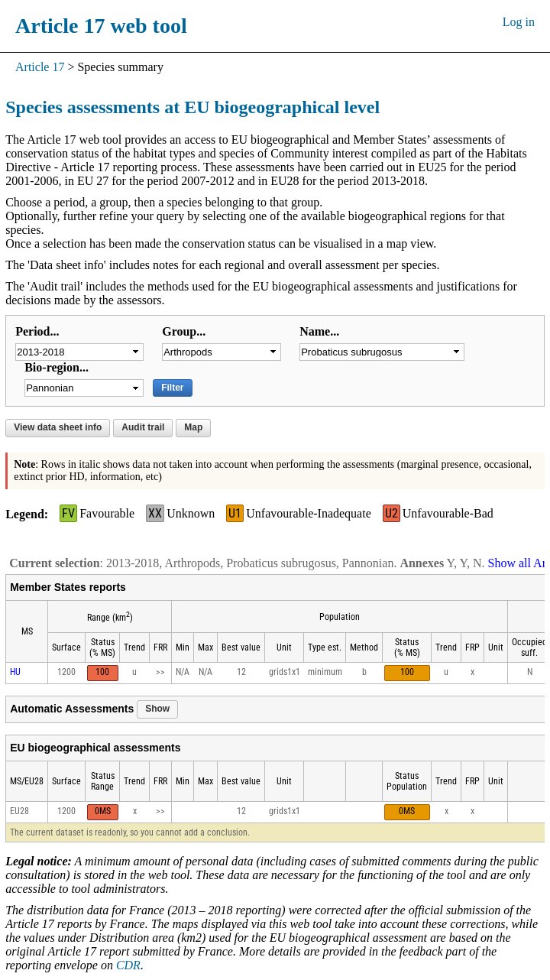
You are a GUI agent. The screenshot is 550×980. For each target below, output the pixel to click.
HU (15, 672)
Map (193, 427)
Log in (519, 22)
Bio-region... (57, 367)
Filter (172, 388)
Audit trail (143, 427)
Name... (319, 331)
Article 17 (40, 67)
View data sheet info (58, 427)
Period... (37, 331)
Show (157, 709)
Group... (184, 331)
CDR (128, 965)
